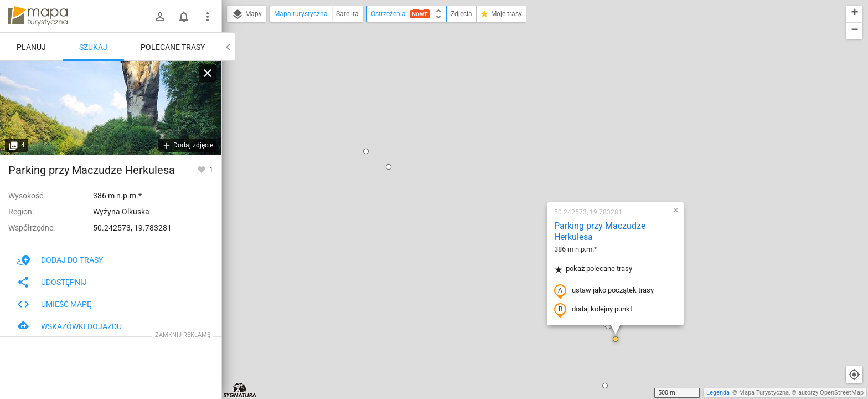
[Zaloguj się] (160, 17)
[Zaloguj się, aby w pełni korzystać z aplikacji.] (202, 169)
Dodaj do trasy (60, 260)
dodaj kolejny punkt (522, 170)
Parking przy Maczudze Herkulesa (529, 92)
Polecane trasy (173, 47)
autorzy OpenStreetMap (831, 393)
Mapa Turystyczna (764, 393)
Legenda (718, 393)
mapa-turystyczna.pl (38, 16)
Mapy (247, 14)
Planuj (31, 47)
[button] (318, 27)
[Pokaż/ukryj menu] (208, 17)
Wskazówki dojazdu (69, 326)
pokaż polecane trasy (522, 129)
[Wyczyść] (208, 73)
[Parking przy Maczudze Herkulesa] (111, 108)
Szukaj (93, 47)
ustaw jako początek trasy (533, 151)
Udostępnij (52, 282)
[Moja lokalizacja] (854, 375)
